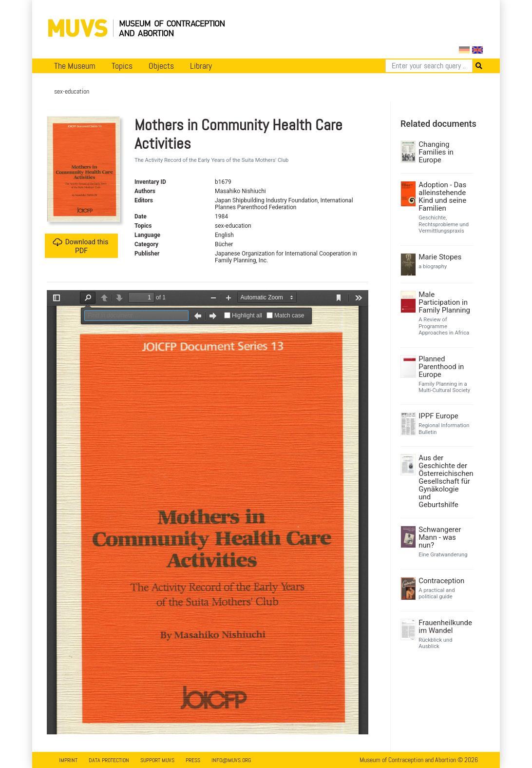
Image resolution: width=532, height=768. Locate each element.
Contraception (441, 581)
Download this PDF (81, 246)
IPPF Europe (438, 416)
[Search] (429, 66)
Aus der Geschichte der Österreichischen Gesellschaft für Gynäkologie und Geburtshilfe (445, 481)
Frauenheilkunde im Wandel (445, 627)
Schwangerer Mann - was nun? (440, 537)
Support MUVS (157, 760)
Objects (161, 66)
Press (193, 760)
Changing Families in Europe (436, 152)
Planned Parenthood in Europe (441, 367)
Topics (122, 66)
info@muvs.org (231, 760)
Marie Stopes (440, 257)
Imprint (68, 760)
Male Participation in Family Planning (444, 302)
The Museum (75, 66)
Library (201, 66)
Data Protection (109, 760)
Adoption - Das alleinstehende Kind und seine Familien (442, 197)
